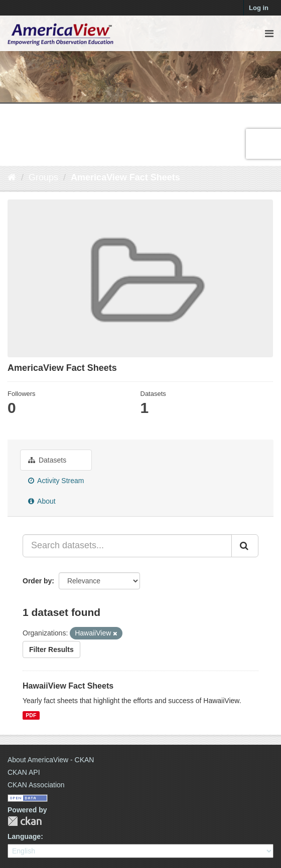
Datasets (47, 460)
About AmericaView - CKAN (51, 760)
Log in (259, 8)
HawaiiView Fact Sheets (68, 686)
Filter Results (51, 649)
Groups (43, 177)
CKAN (25, 821)
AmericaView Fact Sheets (125, 177)
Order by (37, 581)
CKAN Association (36, 785)
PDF (31, 715)
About (42, 501)
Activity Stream (56, 481)
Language (24, 836)
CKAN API (24, 772)
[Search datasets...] (127, 546)
